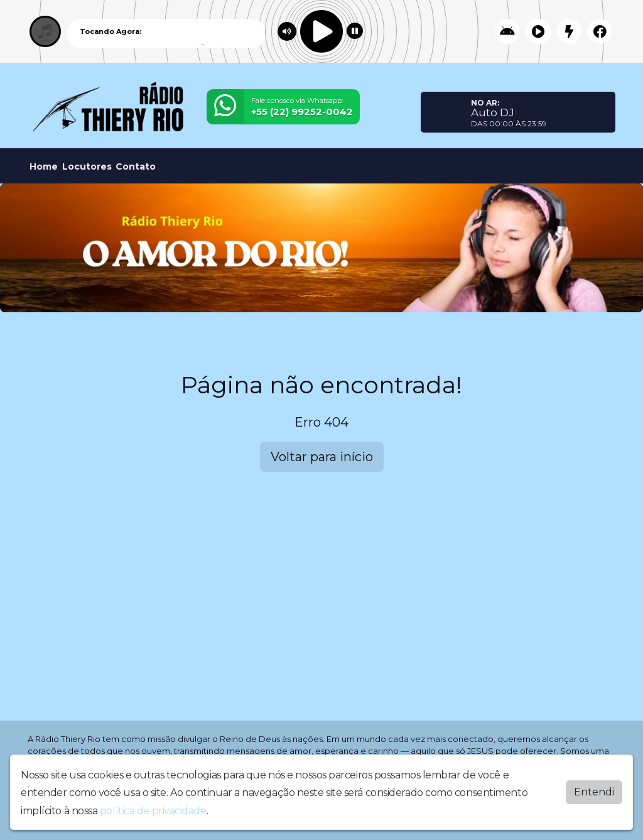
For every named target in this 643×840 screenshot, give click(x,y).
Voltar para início (322, 457)
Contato (136, 166)
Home (44, 166)
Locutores (87, 166)
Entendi (594, 789)
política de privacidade (153, 808)
